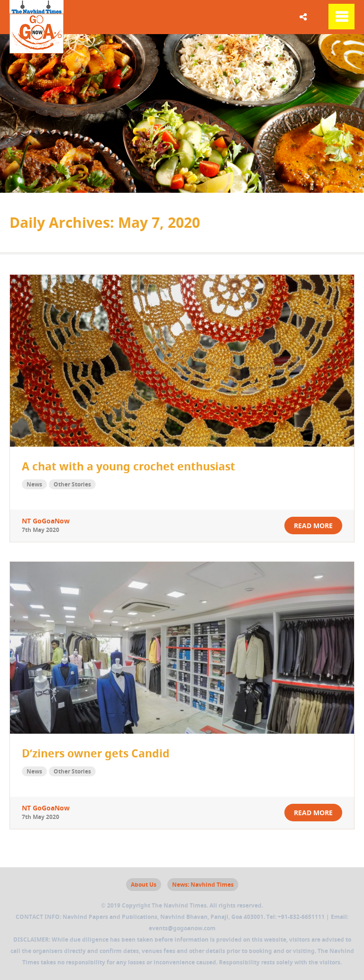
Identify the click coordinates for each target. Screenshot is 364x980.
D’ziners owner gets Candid (96, 753)
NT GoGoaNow (46, 521)
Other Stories (72, 484)
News (34, 484)
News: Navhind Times (203, 885)
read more (313, 526)
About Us (144, 885)
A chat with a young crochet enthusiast (128, 466)
